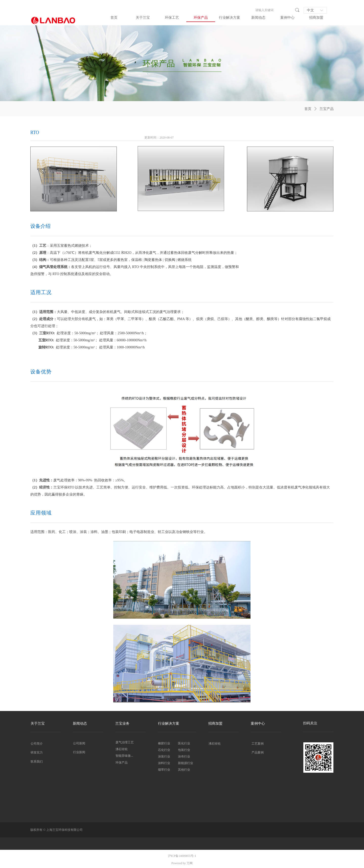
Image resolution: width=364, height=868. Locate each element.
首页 (308, 109)
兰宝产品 (327, 109)
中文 (310, 10)
